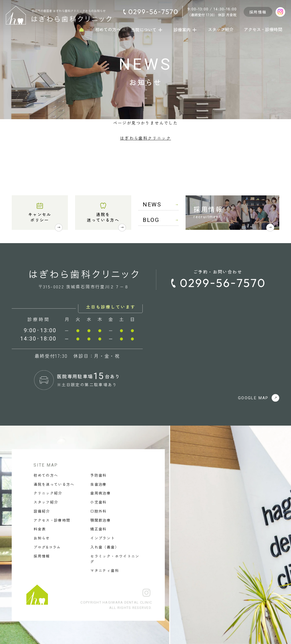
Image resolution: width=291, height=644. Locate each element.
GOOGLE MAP (259, 398)
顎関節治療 (101, 520)
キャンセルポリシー (40, 217)
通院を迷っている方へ (103, 217)
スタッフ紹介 (221, 30)
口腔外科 (98, 511)
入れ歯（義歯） (104, 547)
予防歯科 (98, 475)
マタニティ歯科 (104, 570)
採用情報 (258, 12)
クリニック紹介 (48, 493)
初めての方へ (108, 30)
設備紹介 (42, 511)
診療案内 (185, 30)
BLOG (161, 220)
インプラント (103, 538)
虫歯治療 (98, 484)
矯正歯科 (98, 529)
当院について (147, 30)
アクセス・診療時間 (263, 30)
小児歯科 (98, 502)
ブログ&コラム (47, 547)
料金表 (40, 529)
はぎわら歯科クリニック (145, 138)
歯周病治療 (101, 493)
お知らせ (42, 538)
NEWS (161, 205)
